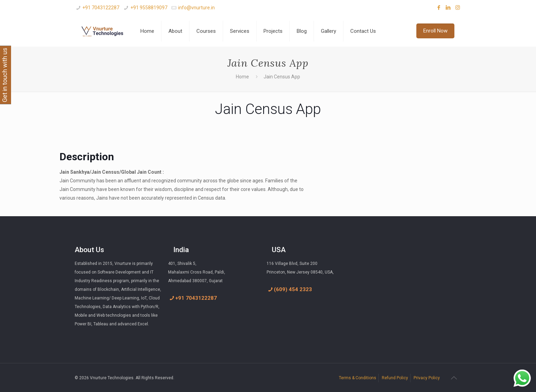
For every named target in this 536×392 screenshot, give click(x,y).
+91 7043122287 (101, 8)
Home (242, 77)
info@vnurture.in (196, 8)
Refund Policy (395, 378)
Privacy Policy (427, 378)
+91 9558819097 (149, 8)
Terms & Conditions (358, 378)
